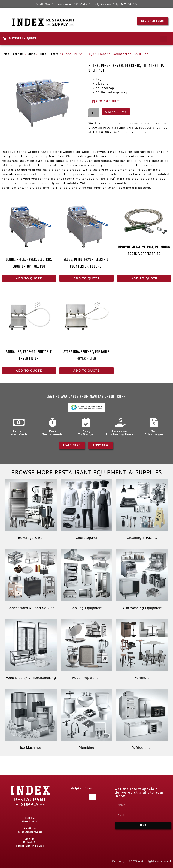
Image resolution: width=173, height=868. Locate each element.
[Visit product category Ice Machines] (31, 720)
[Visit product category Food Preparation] (87, 650)
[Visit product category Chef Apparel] (87, 510)
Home (6, 54)
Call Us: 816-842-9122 (30, 820)
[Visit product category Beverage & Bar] (31, 510)
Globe (31, 54)
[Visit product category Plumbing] (87, 720)
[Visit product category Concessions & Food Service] (31, 580)
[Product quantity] (94, 113)
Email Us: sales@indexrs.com (30, 831)
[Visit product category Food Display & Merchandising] (31, 650)
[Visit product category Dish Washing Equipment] (142, 580)
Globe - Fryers (49, 54)
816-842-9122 (102, 132)
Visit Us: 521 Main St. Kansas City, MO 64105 (30, 843)
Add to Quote (116, 112)
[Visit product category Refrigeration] (142, 720)
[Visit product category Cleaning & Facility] (142, 510)
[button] (164, 39)
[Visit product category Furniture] (142, 650)
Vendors (18, 54)
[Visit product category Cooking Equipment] (87, 580)
